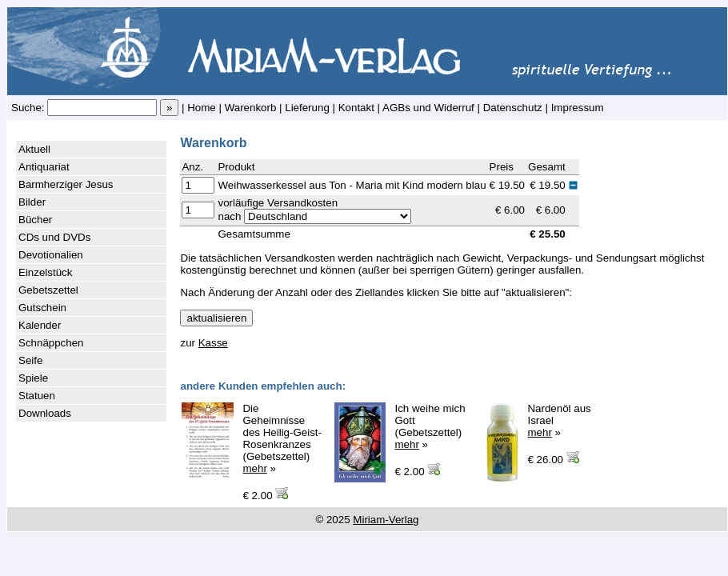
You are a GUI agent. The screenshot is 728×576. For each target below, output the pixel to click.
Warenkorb (251, 108)
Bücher (35, 220)
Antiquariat (44, 167)
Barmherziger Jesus (66, 184)
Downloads (45, 413)
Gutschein (42, 308)
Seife (30, 360)
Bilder (32, 202)
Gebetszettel (48, 290)
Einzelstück (45, 272)
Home (202, 108)
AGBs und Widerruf (428, 108)
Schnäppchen (51, 343)
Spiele (33, 378)
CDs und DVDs (54, 237)
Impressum (578, 108)
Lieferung (307, 108)
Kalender (40, 325)
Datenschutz (513, 108)
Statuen (37, 396)
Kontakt (356, 108)
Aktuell (34, 149)
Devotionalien (51, 255)
